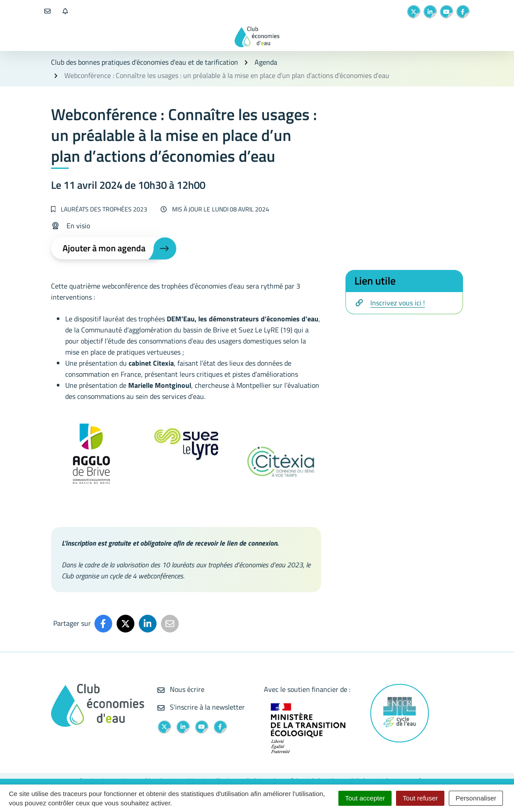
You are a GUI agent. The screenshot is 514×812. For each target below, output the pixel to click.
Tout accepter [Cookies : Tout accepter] (365, 798)
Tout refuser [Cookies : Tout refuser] (420, 798)
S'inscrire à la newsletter (201, 707)
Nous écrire (181, 689)
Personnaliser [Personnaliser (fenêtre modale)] (476, 798)
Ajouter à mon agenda (104, 248)
